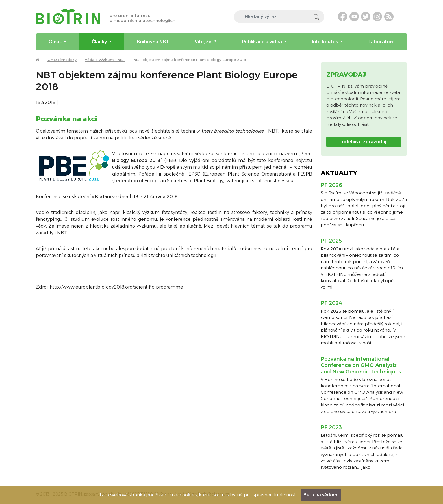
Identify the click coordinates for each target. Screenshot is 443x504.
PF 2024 (331, 303)
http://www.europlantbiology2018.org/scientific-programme (116, 287)
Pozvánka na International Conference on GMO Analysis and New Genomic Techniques (361, 365)
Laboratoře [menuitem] (381, 42)
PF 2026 (331, 185)
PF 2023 (331, 427)
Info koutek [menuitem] (326, 42)
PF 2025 (331, 241)
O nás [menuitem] (56, 42)
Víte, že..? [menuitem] (205, 42)
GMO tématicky (62, 60)
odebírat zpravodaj (364, 142)
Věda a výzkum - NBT (105, 60)
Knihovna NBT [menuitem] (153, 42)
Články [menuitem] (100, 42)
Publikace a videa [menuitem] (262, 42)
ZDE (347, 118)
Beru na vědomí (321, 495)
